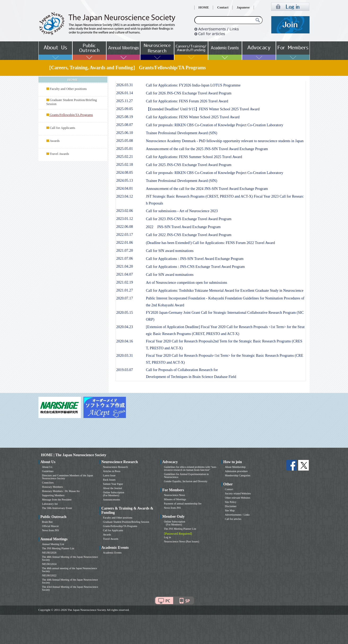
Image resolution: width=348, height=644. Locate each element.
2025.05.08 (125, 141)
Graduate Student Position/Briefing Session (126, 522)
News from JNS (51, 530)
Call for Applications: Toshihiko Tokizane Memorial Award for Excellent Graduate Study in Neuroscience (225, 291)
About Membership (235, 467)
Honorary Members (53, 487)
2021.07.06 (125, 258)
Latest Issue (109, 475)
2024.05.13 (125, 180)
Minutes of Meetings (175, 499)
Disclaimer (231, 506)
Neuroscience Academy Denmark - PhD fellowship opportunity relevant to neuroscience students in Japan (225, 141)
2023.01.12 (125, 219)
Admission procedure (236, 471)
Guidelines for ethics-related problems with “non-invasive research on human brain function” (190, 468)
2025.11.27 (125, 101)
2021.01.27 (125, 290)
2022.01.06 (125, 243)
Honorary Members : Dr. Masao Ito (61, 491)
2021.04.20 (125, 266)
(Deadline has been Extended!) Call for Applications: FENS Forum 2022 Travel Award (211, 243)
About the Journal (113, 488)
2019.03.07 (125, 370)
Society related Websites (238, 493)
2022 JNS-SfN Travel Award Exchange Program (183, 227)
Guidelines (48, 471)
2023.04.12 (125, 196)
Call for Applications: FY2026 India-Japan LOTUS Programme (193, 85)
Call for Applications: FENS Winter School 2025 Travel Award (193, 117)
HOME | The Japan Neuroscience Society (74, 455)
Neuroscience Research (116, 467)
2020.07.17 (125, 298)
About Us (47, 467)
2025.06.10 (125, 133)
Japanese (243, 7)
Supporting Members (53, 495)
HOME (204, 7)
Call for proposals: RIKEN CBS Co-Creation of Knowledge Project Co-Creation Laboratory (215, 125)
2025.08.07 (125, 125)
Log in (168, 537)
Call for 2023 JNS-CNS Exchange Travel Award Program (189, 219)
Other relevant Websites (238, 498)
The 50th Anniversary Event (57, 508)
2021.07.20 (125, 251)
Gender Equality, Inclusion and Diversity (186, 481)
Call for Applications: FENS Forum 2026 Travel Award (187, 101)
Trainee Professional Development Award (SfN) (182, 133)
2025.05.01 (125, 149)
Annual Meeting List (53, 544)
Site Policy (231, 502)
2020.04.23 (125, 327)
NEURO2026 (49, 553)
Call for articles (233, 519)
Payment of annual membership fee (183, 504)
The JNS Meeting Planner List (58, 548)
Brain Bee (47, 522)
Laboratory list (50, 504)
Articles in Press (112, 471)
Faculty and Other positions (68, 89)
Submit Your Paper (113, 484)
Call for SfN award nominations (170, 251)
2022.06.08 (125, 227)
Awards (55, 141)
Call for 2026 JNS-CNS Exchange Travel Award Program (189, 93)
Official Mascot (50, 526)
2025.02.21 (125, 157)
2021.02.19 (125, 282)
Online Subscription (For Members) (114, 494)
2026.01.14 (125, 93)
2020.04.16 (125, 341)
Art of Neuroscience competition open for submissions (187, 283)
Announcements (112, 500)
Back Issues (109, 480)
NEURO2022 (49, 575)
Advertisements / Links (237, 515)
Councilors (48, 483)
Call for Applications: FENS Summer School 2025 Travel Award (194, 157)
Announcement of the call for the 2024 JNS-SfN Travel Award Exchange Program (207, 189)
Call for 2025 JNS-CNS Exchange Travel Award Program (189, 165)
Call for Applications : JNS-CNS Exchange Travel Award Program (195, 267)
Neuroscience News (175, 495)
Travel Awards (59, 154)
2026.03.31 (125, 85)
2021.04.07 (125, 274)
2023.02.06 (125, 211)
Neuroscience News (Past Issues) (182, 541)
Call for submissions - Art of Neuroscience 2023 (182, 211)
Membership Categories (238, 475)
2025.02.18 (125, 165)
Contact (223, 7)
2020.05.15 (125, 313)
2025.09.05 (125, 109)
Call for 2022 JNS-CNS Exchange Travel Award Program (189, 235)
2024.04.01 (125, 188)
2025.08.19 (125, 117)
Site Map (230, 510)
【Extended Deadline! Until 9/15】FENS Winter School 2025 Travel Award (203, 109)
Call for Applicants (63, 128)
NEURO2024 (49, 564)
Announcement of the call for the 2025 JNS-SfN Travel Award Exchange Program (207, 149)
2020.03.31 (125, 356)
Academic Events (112, 553)
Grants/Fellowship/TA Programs (120, 526)
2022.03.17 (125, 235)
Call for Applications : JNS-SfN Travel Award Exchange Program (195, 259)
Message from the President (57, 500)
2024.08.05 (125, 173)
